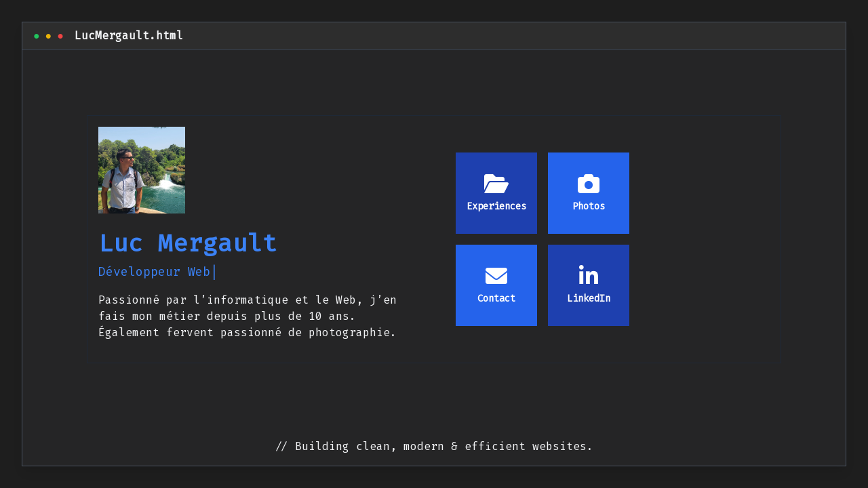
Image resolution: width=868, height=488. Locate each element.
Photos (589, 193)
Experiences (496, 193)
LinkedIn (589, 285)
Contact (496, 285)
